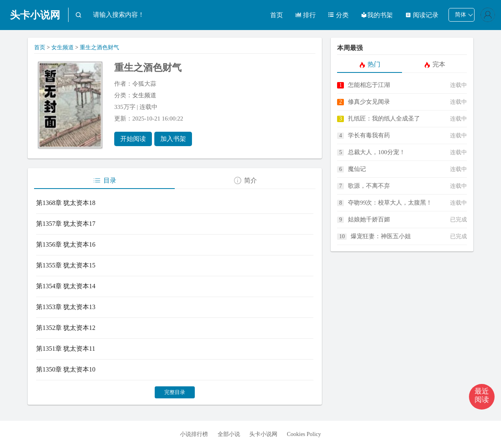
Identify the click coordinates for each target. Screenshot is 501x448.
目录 (104, 181)
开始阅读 (133, 139)
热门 (370, 64)
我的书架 (377, 15)
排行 (305, 15)
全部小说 (229, 434)
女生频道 (63, 47)
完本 (435, 64)
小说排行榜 (194, 434)
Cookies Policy (304, 434)
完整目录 (175, 392)
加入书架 (173, 139)
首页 (277, 15)
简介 (245, 181)
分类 (338, 15)
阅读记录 (422, 15)
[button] (482, 397)
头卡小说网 (35, 15)
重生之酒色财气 (99, 47)
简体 (461, 15)
